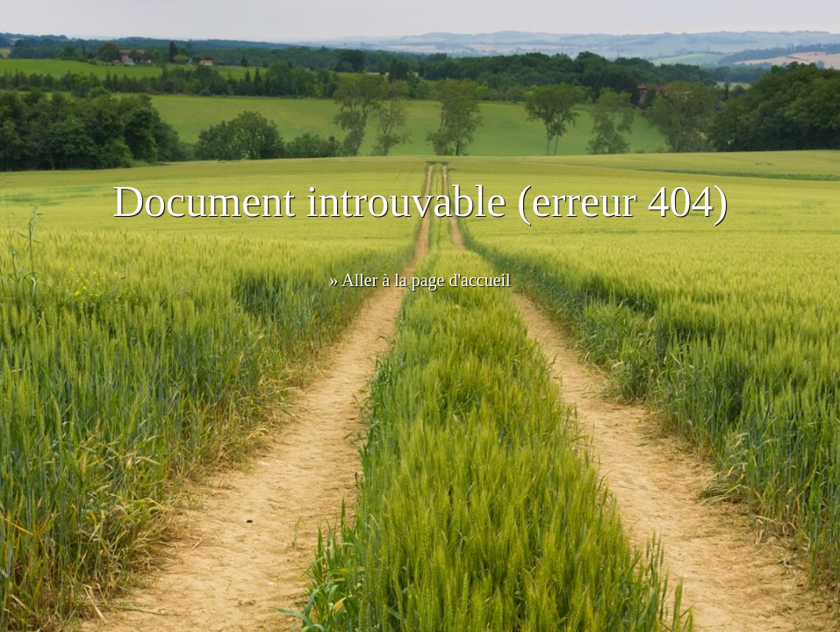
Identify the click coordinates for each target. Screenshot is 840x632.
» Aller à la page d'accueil (420, 280)
